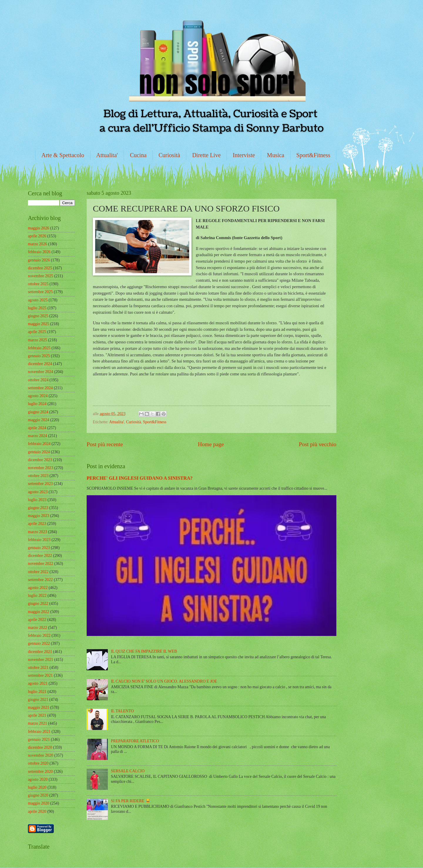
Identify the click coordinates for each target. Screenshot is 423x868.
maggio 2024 (38, 420)
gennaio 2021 (39, 739)
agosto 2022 (38, 588)
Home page (211, 444)
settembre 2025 (40, 292)
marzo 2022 (38, 628)
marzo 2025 (38, 340)
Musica (276, 155)
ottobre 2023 (38, 476)
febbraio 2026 (39, 252)
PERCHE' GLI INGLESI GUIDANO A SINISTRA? (140, 478)
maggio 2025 (38, 324)
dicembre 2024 (40, 364)
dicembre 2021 (40, 652)
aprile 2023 (37, 524)
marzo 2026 (38, 244)
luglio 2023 (37, 500)
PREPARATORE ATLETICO (135, 741)
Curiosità (169, 155)
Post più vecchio (318, 444)
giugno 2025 (38, 316)
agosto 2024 (38, 396)
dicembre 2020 (40, 747)
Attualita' (107, 155)
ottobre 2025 (38, 284)
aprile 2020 (37, 811)
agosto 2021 (38, 683)
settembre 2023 (40, 484)
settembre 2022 (40, 580)
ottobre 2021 (38, 668)
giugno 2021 (38, 700)
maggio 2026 (38, 228)
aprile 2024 (37, 428)
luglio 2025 (37, 308)
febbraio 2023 (39, 540)
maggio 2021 (38, 707)
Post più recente (105, 444)
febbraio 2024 (39, 444)
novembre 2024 (41, 372)
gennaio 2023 (39, 548)
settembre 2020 (40, 772)
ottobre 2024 (38, 380)
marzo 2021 (38, 723)
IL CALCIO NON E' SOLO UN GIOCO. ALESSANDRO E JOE (164, 681)
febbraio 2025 (39, 348)
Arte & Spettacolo (63, 155)
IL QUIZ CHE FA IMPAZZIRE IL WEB (144, 651)
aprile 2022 (37, 620)
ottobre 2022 (38, 572)
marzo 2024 (38, 436)
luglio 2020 (37, 787)
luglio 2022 (37, 596)
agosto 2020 (38, 779)
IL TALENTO (122, 711)
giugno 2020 (38, 795)
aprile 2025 (37, 332)
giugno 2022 (38, 603)
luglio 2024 (37, 404)
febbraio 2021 (39, 732)
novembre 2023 (41, 468)
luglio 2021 (37, 692)
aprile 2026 (37, 236)
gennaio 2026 (39, 260)
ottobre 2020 (38, 763)
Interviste (244, 155)
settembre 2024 (40, 388)
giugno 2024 (38, 412)
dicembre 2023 (40, 460)
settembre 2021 (40, 675)
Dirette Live (206, 155)
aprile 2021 (37, 715)
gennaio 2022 (39, 643)
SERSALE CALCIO (128, 771)
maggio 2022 (38, 612)
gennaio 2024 (39, 452)
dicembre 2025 (40, 268)
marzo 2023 (38, 532)
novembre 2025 (41, 276)
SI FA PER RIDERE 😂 (131, 801)
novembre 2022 (41, 564)
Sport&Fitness (313, 155)
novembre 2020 (41, 755)
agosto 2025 (38, 300)
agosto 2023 (38, 492)
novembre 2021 (41, 660)
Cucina (138, 155)
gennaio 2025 (39, 356)
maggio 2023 (38, 516)
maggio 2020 (38, 803)
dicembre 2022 (40, 556)
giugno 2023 (38, 508)
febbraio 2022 (39, 636)
